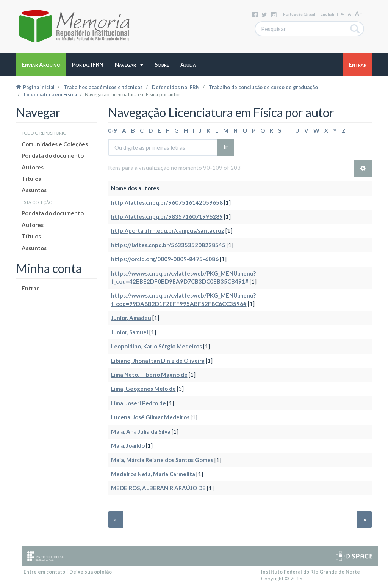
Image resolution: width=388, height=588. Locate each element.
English (327, 14)
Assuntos (34, 190)
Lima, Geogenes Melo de (143, 389)
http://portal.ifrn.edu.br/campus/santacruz (168, 230)
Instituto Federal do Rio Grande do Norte (311, 572)
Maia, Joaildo (128, 445)
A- (342, 14)
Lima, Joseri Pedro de (138, 403)
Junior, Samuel (130, 332)
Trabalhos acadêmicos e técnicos (103, 87)
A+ (359, 13)
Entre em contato (44, 572)
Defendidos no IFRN (176, 87)
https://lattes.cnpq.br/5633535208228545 (168, 245)
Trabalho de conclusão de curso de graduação (263, 87)
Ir (226, 147)
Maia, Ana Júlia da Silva (141, 431)
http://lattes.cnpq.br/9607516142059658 (167, 202)
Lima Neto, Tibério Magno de (149, 375)
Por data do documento (53, 155)
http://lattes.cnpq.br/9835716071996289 (167, 216)
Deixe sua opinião (91, 572)
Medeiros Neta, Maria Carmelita (153, 474)
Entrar (30, 288)
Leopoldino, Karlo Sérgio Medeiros (156, 346)
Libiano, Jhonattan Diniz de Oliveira (158, 361)
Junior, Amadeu (131, 318)
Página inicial (35, 87)
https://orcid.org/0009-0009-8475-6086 (165, 259)
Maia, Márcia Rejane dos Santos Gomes (162, 460)
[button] (129, 64)
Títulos (31, 179)
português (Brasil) (300, 14)
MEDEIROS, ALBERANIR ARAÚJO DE (158, 488)
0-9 (113, 130)
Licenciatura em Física (50, 94)
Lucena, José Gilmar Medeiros (150, 417)
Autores (33, 167)
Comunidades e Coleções (55, 144)
